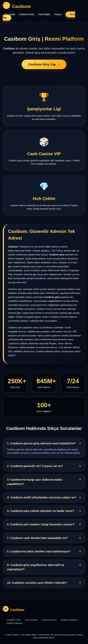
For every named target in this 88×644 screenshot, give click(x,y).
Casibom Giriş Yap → (44, 65)
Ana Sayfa (10, 14)
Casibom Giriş (27, 14)
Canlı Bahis (44, 14)
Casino (58, 14)
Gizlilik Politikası (15, 623)
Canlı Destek (32, 620)
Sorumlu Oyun (49, 620)
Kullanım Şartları (69, 620)
